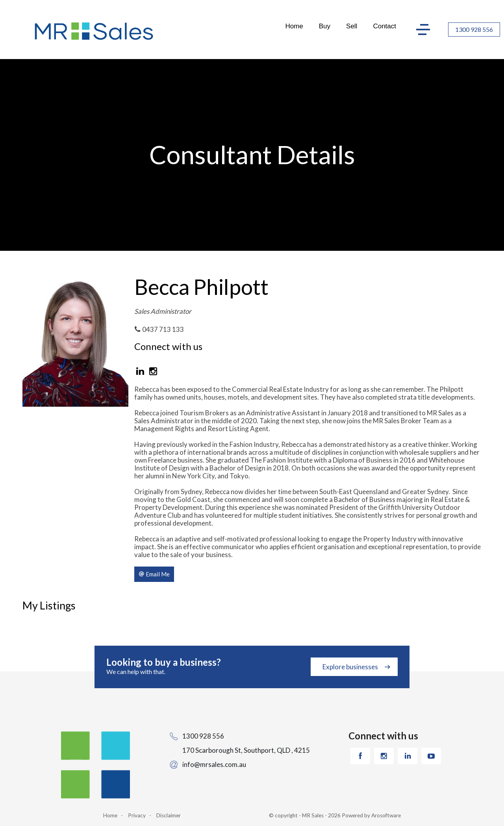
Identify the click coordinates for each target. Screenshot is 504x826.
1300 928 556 (474, 29)
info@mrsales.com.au (214, 764)
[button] (154, 574)
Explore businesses (350, 667)
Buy (325, 26)
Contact (384, 26)
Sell (352, 26)
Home (294, 26)
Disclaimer (169, 815)
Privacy (137, 815)
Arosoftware (386, 815)
